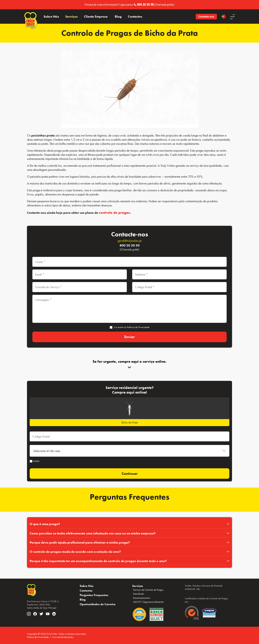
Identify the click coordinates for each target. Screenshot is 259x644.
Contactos (135, 17)
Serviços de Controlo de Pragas (148, 590)
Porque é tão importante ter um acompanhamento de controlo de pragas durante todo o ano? (98, 561)
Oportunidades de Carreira (98, 604)
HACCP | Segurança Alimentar (148, 602)
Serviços (71, 17)
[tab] (129, 524)
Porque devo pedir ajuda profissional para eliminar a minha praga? (80, 542)
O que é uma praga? (45, 524)
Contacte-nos (206, 17)
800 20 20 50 (145, 5)
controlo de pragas (114, 213)
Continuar (130, 474)
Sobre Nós (51, 17)
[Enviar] (129, 337)
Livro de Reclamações (63, 637)
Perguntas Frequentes (94, 595)
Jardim (35, 461)
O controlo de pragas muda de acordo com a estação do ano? (75, 552)
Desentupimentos (142, 598)
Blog (118, 17)
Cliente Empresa (96, 17)
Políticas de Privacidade (138, 327)
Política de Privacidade (38, 637)
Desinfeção (139, 594)
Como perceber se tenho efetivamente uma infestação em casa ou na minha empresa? (93, 533)
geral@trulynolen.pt (130, 241)
